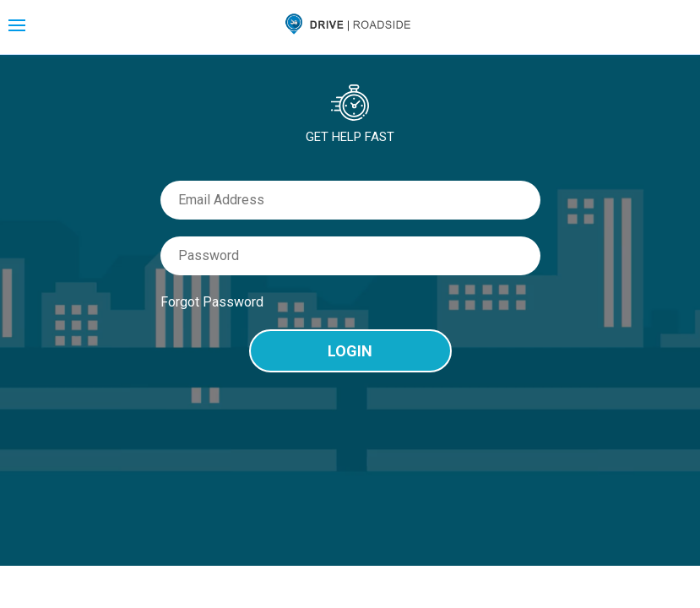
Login (350, 351)
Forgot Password (212, 302)
